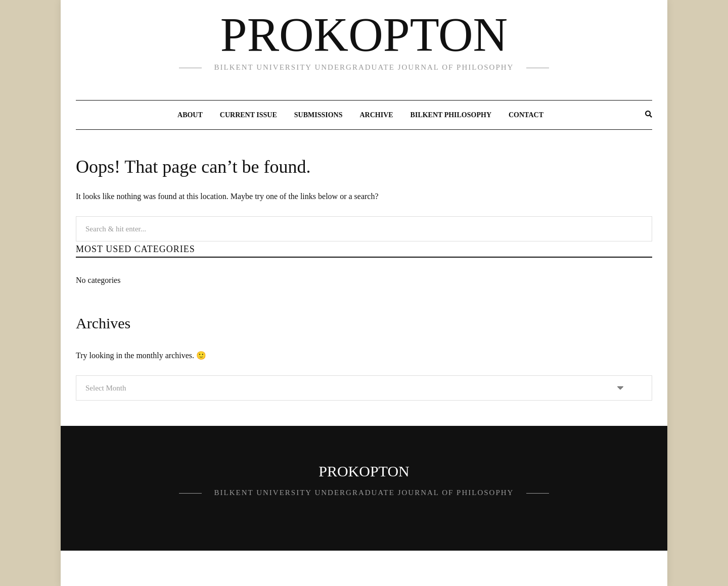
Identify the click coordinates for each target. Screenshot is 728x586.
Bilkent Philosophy (451, 115)
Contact (526, 115)
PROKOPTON (364, 35)
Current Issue (248, 115)
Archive (376, 115)
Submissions (318, 115)
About (190, 115)
